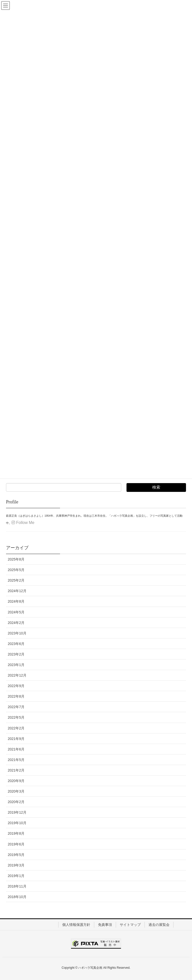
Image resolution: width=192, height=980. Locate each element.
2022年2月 (16, 728)
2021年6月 (16, 749)
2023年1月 (16, 665)
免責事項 (105, 925)
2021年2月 (16, 770)
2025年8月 (16, 559)
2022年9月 (16, 686)
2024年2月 (16, 623)
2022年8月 (16, 696)
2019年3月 (16, 865)
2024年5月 (16, 612)
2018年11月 (17, 886)
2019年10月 (17, 823)
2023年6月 (16, 644)
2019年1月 (16, 876)
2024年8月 (16, 601)
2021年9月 (16, 739)
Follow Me (23, 523)
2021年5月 (16, 760)
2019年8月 (16, 833)
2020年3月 (16, 791)
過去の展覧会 (159, 925)
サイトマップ (130, 925)
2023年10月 (17, 633)
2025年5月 (16, 570)
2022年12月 (17, 675)
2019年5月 (16, 855)
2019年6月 (16, 844)
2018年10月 (17, 897)
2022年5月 (16, 717)
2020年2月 (16, 802)
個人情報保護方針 (76, 925)
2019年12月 (17, 812)
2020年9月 (16, 781)
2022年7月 (16, 707)
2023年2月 (16, 654)
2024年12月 (17, 591)
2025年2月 (16, 580)
